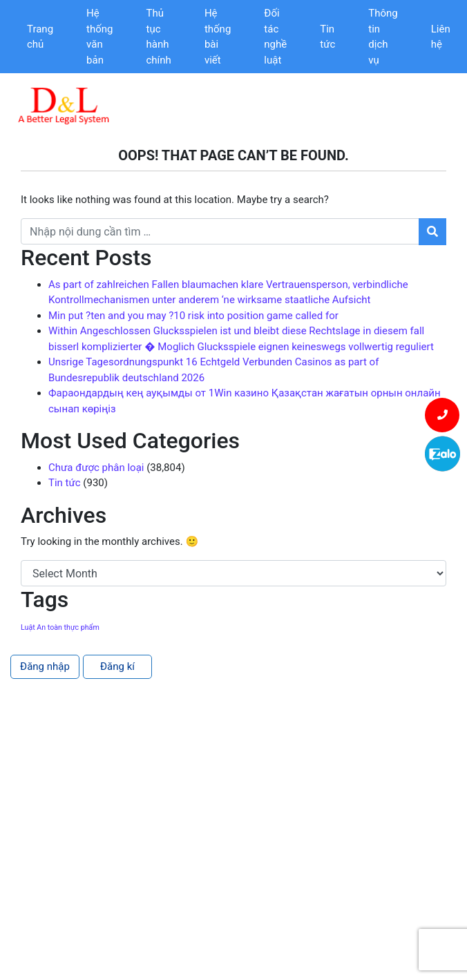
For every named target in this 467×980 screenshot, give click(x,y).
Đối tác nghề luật (275, 37)
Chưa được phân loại (96, 468)
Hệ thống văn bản (99, 37)
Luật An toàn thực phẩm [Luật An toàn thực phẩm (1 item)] (60, 627)
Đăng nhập (45, 666)
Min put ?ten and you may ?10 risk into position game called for (193, 316)
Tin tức (327, 37)
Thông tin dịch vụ (383, 37)
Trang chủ (40, 37)
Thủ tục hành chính (159, 37)
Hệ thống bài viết (218, 37)
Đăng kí (117, 666)
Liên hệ (441, 37)
